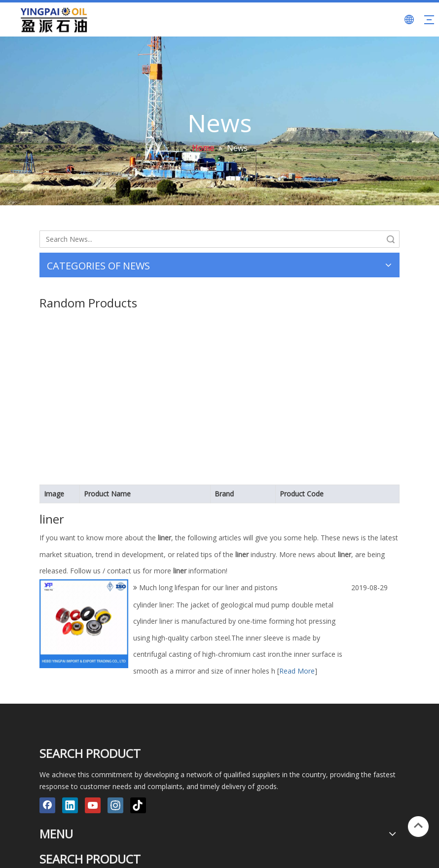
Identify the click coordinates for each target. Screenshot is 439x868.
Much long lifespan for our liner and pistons (208, 587)
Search (391, 239)
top (418, 826)
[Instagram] (115, 805)
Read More (297, 671)
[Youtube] (93, 805)
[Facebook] (47, 805)
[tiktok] (138, 805)
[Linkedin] (70, 805)
